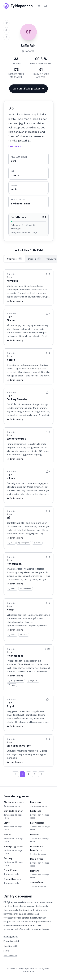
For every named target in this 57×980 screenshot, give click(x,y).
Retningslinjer (11, 937)
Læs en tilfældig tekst (28, 89)
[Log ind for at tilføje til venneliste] (6, 30)
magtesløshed (16, 681)
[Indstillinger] (45, 6)
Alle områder (10, 955)
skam (37, 543)
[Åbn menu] (52, 6)
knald (12, 589)
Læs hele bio (16, 146)
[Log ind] (39, 6)
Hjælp (7, 951)
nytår (24, 635)
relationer (26, 589)
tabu (12, 685)
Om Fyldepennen (18, 896)
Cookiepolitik (11, 946)
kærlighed (24, 543)
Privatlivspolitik (12, 941)
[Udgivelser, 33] (15, 259)
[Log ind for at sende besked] (6, 23)
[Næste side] (42, 774)
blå (11, 543)
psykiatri (33, 681)
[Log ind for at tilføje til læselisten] (6, 37)
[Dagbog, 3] (34, 259)
